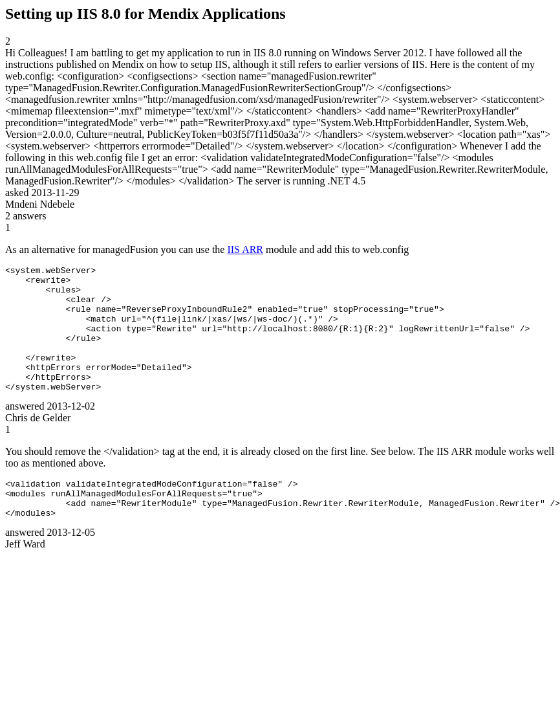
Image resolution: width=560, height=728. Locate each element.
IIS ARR (245, 249)
